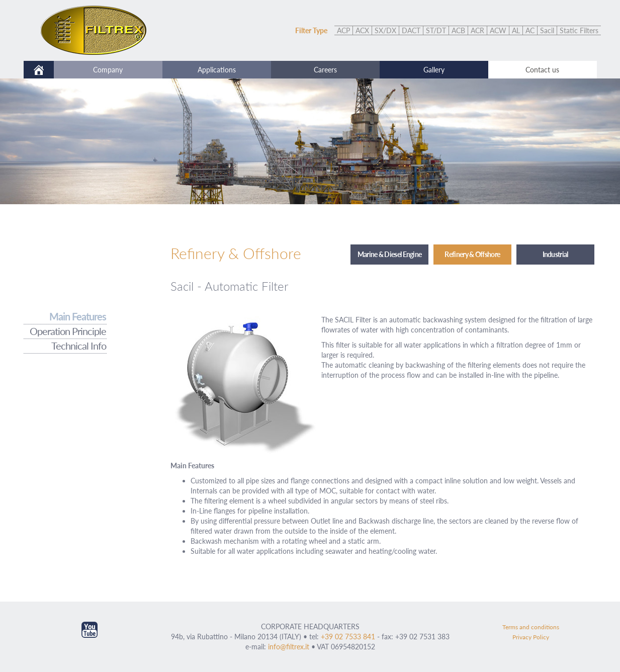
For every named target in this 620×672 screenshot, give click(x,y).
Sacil (547, 30)
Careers (325, 70)
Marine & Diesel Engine (390, 254)
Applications (217, 70)
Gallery (434, 70)
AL (516, 30)
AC (530, 30)
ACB (458, 30)
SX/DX (385, 30)
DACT (411, 30)
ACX (362, 30)
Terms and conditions (531, 627)
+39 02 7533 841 (348, 637)
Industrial (555, 254)
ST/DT (436, 30)
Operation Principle (68, 331)
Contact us (542, 70)
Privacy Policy (531, 637)
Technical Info (79, 346)
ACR (477, 30)
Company (108, 70)
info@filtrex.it (289, 647)
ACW (498, 30)
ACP (343, 30)
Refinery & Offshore (472, 254)
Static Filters (579, 30)
